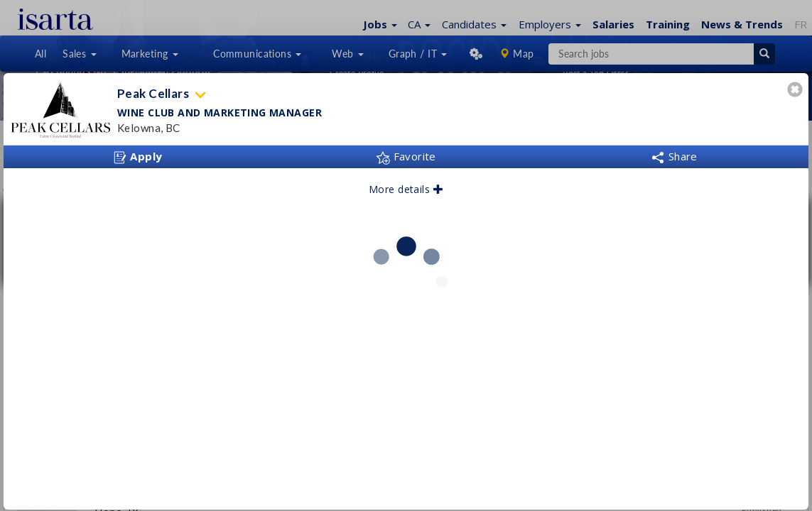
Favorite (406, 156)
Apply (138, 157)
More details (406, 189)
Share (674, 156)
